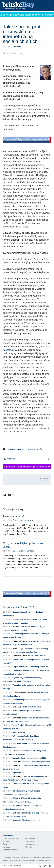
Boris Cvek (17, 707)
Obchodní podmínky (11, 850)
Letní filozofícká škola (32, 707)
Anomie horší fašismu (37, 656)
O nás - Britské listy (10, 838)
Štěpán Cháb (18, 520)
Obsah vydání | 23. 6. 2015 (18, 607)
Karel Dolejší (18, 649)
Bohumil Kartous (20, 641)
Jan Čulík (17, 47)
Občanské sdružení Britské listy (31, 858)
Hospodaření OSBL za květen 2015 (26, 820)
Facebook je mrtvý (13, 516)
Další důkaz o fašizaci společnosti (36, 762)
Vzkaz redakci (30, 841)
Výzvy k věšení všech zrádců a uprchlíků (30, 758)
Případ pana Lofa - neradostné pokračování (31, 667)
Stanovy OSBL (30, 838)
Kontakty (6, 841)
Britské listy (22, 6)
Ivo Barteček (29, 520)
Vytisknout (10, 459)
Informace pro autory (32, 844)
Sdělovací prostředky (17, 449)
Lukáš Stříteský (19, 692)
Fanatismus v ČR (35, 449)
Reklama (6, 847)
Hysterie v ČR (19, 773)
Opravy (6, 844)
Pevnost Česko (19, 732)
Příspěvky (28, 847)
